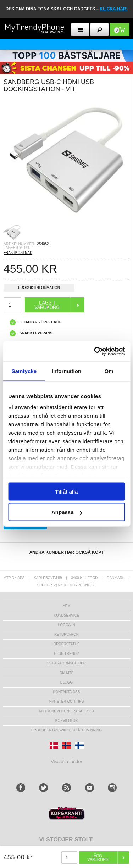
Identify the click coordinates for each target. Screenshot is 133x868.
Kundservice (66, 615)
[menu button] (80, 30)
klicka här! (113, 9)
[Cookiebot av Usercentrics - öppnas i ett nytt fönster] (95, 351)
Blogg (67, 682)
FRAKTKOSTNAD (18, 253)
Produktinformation (39, 289)
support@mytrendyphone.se (66, 585)
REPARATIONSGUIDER (66, 663)
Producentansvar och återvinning (66, 730)
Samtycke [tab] (24, 371)
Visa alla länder (66, 761)
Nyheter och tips (67, 702)
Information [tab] (67, 371)
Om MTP (67, 673)
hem (66, 606)
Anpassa (67, 512)
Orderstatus (66, 644)
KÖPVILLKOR (66, 721)
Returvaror (66, 635)
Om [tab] (109, 371)
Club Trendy (66, 654)
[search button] (99, 30)
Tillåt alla (67, 491)
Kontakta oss (67, 692)
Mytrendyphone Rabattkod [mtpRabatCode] (66, 711)
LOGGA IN (67, 625)
